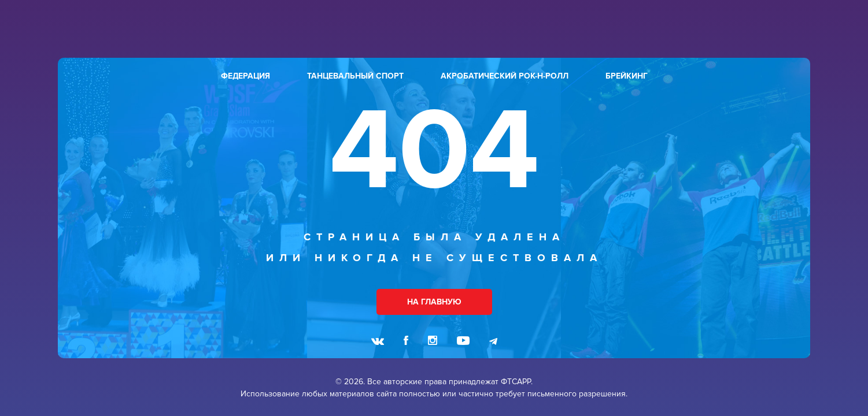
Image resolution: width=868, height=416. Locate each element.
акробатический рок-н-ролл (505, 76)
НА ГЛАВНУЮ (434, 302)
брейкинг (627, 76)
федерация (245, 76)
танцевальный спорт (355, 76)
